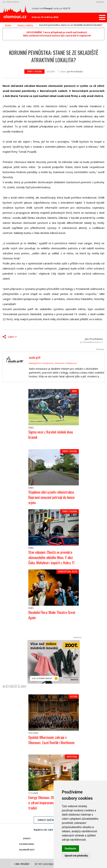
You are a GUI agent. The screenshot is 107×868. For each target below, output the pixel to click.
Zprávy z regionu (25, 25)
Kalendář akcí (27, 850)
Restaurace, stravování (54, 363)
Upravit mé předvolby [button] (76, 856)
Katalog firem (35, 363)
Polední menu (27, 844)
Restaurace (72, 363)
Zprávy (8, 25)
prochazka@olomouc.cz (91, 342)
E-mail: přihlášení (22, 864)
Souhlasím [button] (71, 848)
